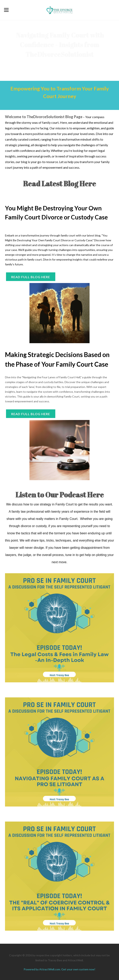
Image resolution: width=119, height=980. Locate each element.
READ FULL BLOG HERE (31, 414)
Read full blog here (31, 277)
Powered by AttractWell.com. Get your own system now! (59, 969)
